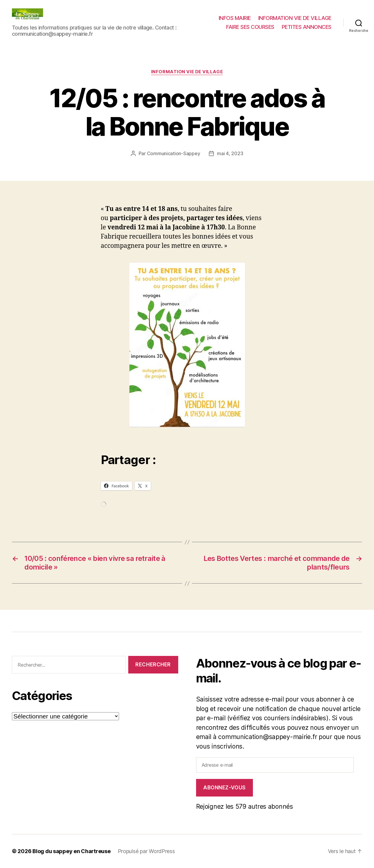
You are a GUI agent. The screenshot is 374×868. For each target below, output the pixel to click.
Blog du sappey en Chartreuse (71, 851)
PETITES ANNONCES (307, 27)
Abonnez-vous (224, 788)
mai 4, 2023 (230, 153)
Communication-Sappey (174, 153)
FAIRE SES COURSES (250, 27)
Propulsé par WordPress (146, 851)
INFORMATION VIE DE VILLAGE (295, 18)
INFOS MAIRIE (235, 18)
